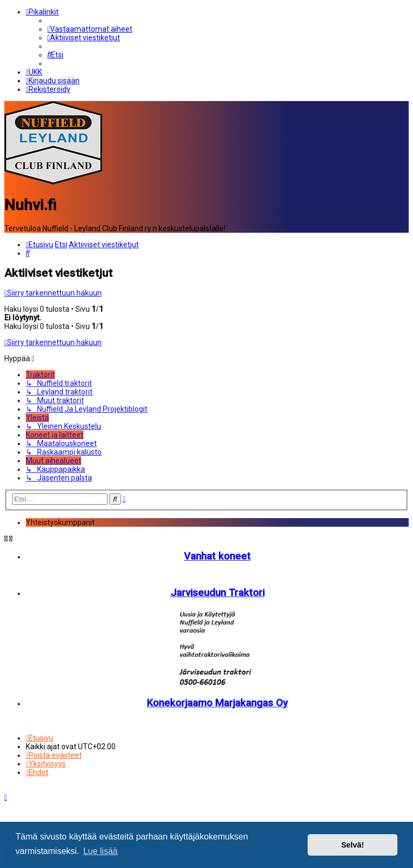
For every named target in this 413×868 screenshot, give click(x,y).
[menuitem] (90, 29)
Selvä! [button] (352, 845)
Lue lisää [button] (101, 851)
